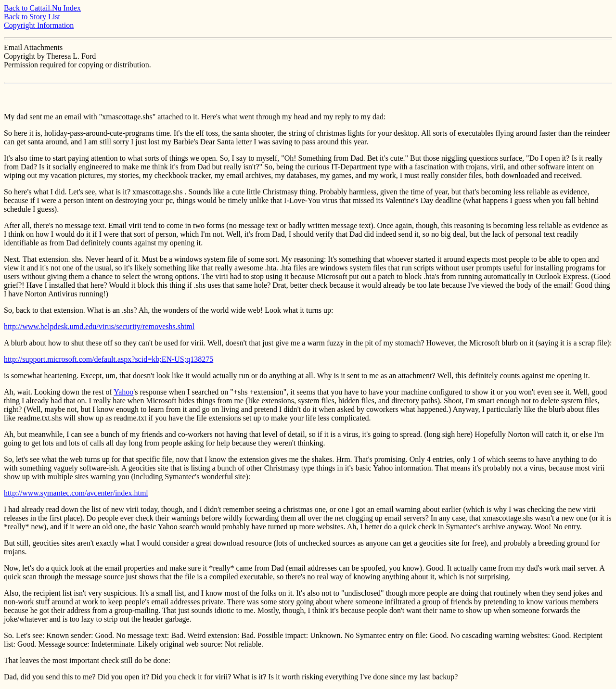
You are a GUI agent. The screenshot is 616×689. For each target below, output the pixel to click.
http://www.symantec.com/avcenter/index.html (76, 493)
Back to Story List (32, 17)
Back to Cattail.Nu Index (42, 8)
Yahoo (123, 392)
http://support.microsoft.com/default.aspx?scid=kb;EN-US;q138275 (109, 359)
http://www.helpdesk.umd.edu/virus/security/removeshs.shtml (99, 326)
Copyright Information (39, 25)
